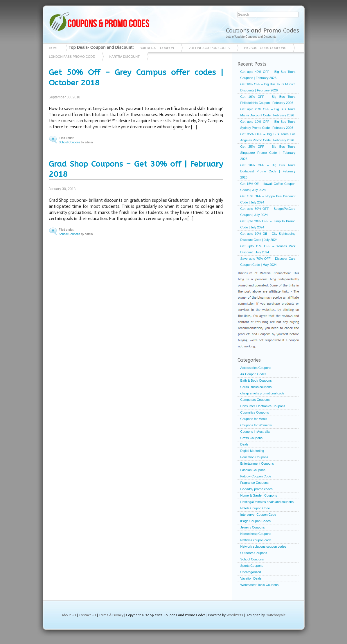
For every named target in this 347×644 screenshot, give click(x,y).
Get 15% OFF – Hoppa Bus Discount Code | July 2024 (268, 199)
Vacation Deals (251, 578)
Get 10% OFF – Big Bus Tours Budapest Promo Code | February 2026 (268, 171)
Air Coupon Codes (253, 374)
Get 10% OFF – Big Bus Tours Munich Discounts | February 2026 (268, 87)
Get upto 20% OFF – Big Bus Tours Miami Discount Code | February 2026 (268, 112)
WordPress (235, 615)
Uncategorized (251, 572)
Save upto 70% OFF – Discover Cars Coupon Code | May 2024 (268, 262)
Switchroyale (276, 615)
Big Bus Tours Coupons (265, 48)
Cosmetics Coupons (255, 412)
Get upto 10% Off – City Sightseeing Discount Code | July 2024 (268, 237)
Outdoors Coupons (254, 553)
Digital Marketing (252, 451)
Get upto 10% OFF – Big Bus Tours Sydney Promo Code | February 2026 (268, 125)
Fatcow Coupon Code (256, 476)
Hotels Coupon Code (255, 508)
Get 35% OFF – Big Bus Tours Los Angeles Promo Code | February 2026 (268, 137)
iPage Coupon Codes (256, 521)
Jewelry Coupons (253, 527)
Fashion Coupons (253, 470)
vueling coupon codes (209, 48)
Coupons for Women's (256, 425)
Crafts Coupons (251, 438)
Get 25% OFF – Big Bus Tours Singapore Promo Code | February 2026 (268, 153)
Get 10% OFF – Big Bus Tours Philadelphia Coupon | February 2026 (268, 100)
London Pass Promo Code (72, 57)
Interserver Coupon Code (258, 515)
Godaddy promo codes (257, 489)
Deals (244, 444)
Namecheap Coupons (256, 534)
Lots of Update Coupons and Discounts (251, 37)
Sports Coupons (252, 566)
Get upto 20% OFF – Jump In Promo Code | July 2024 (268, 224)
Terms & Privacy (111, 615)
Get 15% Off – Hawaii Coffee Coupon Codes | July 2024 (268, 187)
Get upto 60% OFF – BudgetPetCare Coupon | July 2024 (268, 212)
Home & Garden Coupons (259, 495)
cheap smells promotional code (263, 393)
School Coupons (70, 142)
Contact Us (87, 615)
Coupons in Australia (255, 432)
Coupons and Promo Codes (263, 31)
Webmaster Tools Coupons (260, 585)
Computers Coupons (255, 400)
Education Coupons (254, 457)
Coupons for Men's (254, 419)
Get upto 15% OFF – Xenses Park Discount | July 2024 (268, 249)
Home (54, 48)
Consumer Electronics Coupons (263, 406)
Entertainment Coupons (257, 463)
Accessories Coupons (256, 368)
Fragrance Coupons (255, 483)
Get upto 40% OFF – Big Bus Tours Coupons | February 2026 (268, 75)
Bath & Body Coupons (256, 380)
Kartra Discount (125, 57)
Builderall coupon (157, 48)
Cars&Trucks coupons (256, 387)
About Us (69, 615)
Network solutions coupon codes (263, 546)
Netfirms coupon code (256, 540)
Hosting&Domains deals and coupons (267, 502)
